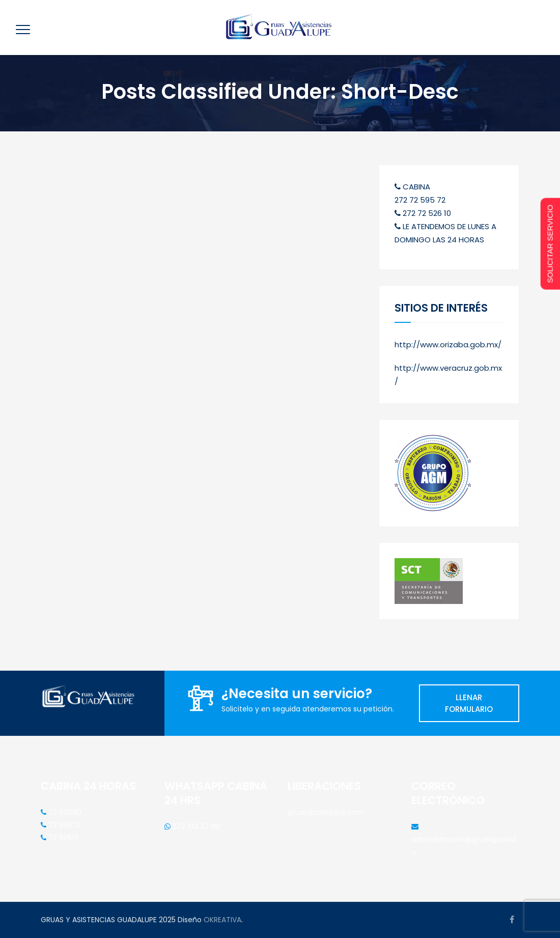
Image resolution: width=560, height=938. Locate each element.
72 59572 (63, 825)
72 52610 (62, 838)
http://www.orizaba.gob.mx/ (448, 344)
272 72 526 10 (423, 213)
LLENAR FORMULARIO (469, 703)
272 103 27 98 (195, 826)
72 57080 (64, 812)
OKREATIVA (222, 920)
